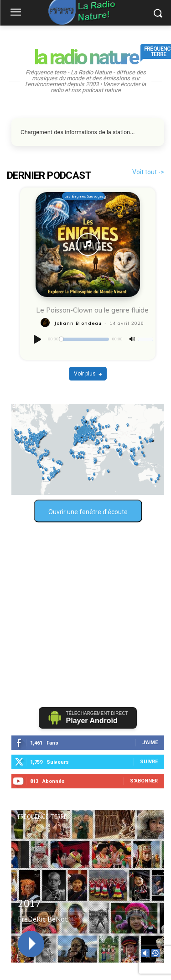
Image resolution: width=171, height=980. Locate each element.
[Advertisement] (85, 615)
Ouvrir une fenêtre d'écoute (88, 512)
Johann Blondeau (78, 323)
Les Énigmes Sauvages (84, 196)
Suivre (149, 762)
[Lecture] (38, 339)
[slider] (85, 339)
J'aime (150, 743)
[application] (92, 339)
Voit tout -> (148, 172)
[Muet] (132, 339)
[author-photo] (47, 323)
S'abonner (144, 781)
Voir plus (88, 374)
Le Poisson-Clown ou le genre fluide (92, 310)
